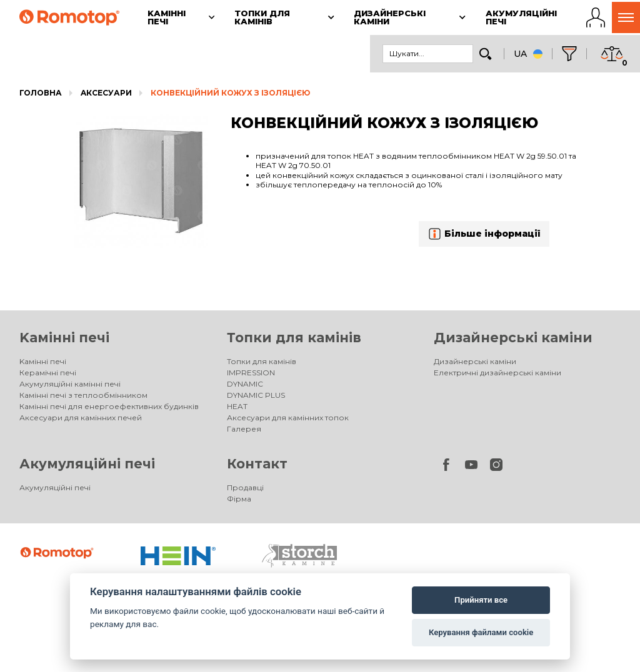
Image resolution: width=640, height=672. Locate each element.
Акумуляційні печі (87, 464)
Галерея (244, 429)
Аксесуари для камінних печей (81, 418)
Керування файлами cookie (481, 632)
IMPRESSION (251, 373)
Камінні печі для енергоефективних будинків (109, 406)
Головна (41, 93)
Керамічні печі (48, 373)
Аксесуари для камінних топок (288, 418)
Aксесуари (106, 93)
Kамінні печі (64, 338)
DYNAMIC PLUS (256, 395)
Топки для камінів (294, 338)
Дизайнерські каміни (513, 338)
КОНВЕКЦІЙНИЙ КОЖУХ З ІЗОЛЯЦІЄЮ (230, 93)
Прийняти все (481, 600)
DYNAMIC (245, 384)
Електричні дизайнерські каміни (497, 373)
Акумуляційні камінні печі (70, 384)
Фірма (239, 499)
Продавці (245, 487)
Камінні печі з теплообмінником (83, 395)
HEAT (237, 406)
